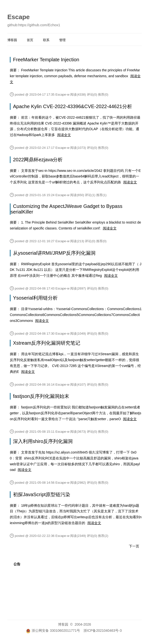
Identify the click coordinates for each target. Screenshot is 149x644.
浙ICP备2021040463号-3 (103, 631)
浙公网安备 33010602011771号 (53, 631)
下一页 (134, 546)
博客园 (12, 40)
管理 (62, 40)
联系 (46, 40)
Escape (19, 17)
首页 (30, 40)
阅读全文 (64, 135)
